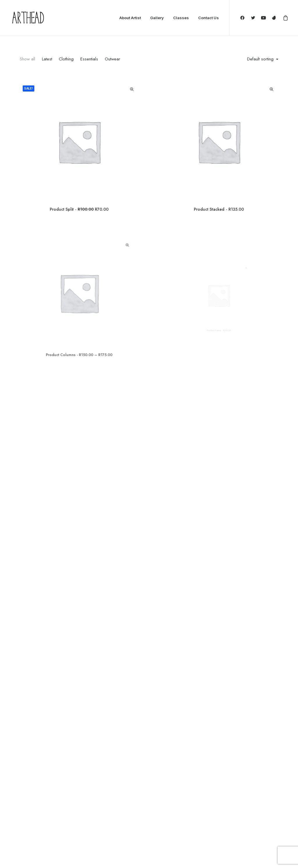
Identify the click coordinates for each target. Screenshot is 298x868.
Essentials (89, 59)
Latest (47, 59)
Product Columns (79, 334)
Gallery (157, 18)
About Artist (130, 18)
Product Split (79, 209)
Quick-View (132, 89)
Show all (28, 59)
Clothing (66, 59)
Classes (181, 18)
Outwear (112, 59)
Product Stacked (219, 209)
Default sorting (260, 59)
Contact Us (209, 18)
